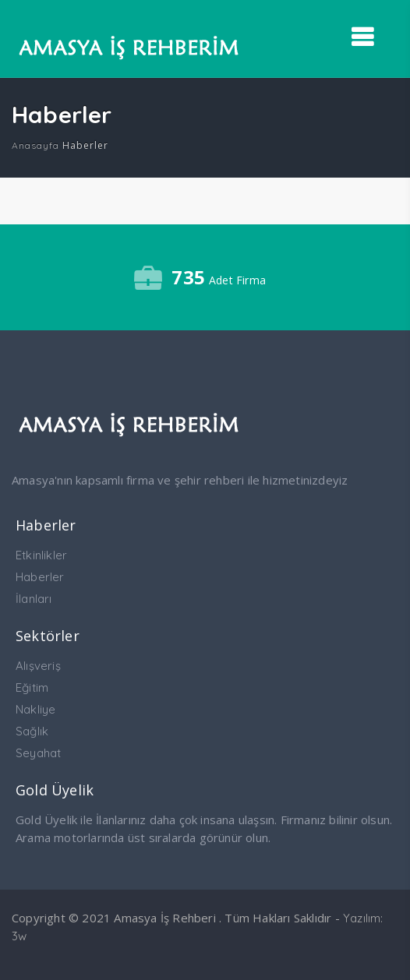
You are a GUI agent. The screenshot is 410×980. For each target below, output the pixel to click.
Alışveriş (38, 666)
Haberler (40, 577)
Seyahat (38, 753)
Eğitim (32, 687)
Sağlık (32, 731)
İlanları (34, 599)
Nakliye (35, 709)
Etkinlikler (41, 555)
